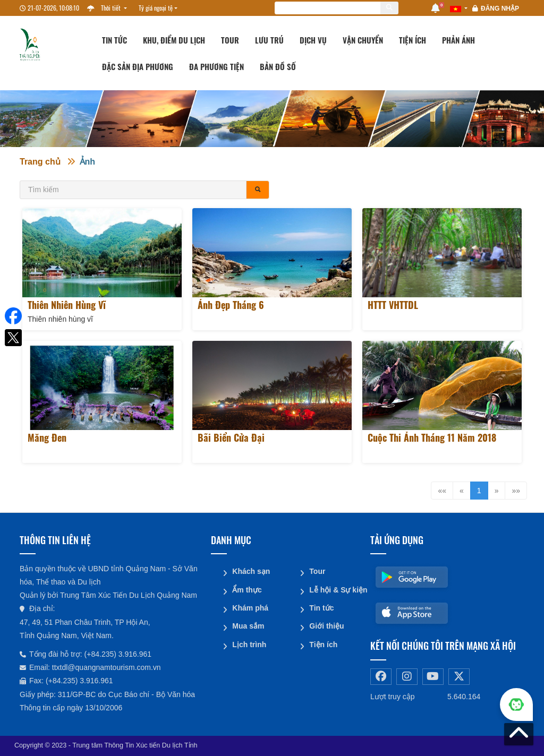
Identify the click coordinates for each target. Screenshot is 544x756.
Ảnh (88, 162)
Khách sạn (251, 571)
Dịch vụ (313, 40)
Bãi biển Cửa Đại (231, 437)
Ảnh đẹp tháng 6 (231, 305)
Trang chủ (40, 162)
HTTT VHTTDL (393, 305)
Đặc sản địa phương (138, 66)
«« (442, 491)
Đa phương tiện (216, 66)
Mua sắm (248, 625)
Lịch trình (249, 643)
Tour (230, 40)
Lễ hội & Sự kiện (336, 589)
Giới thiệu (326, 625)
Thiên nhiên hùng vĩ (67, 305)
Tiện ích (413, 40)
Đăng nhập (500, 8)
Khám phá (250, 607)
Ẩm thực (247, 589)
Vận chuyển (363, 40)
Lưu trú (269, 40)
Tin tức (114, 40)
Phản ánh (458, 40)
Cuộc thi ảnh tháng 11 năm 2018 (432, 437)
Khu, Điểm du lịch (174, 40)
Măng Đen (47, 437)
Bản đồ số (278, 66)
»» (516, 491)
